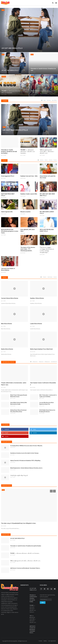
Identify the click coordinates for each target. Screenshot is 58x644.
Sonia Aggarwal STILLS (8, 176)
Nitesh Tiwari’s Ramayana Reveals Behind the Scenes (19, 396)
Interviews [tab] (50, 277)
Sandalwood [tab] (54, 362)
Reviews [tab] (49, 100)
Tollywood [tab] (41, 362)
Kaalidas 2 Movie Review (37, 298)
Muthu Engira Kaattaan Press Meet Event (41, 349)
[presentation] (51, 491)
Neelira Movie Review (7, 349)
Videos (5, 277)
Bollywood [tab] (35, 362)
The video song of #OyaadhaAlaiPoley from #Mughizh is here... (19, 523)
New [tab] (45, 100)
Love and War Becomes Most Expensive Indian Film (46, 403)
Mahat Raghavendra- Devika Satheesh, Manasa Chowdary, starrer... (27, 468)
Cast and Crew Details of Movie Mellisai (8, 269)
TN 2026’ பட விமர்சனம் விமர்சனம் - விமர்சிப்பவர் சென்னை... (28, 152)
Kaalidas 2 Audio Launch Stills (29, 194)
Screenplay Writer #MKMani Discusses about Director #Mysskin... (27, 446)
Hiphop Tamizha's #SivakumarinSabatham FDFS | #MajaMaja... (26, 461)
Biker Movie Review (6, 324)
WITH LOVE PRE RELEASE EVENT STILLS (47, 230)
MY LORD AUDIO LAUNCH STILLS (47, 213)
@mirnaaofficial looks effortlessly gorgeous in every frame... (10, 231)
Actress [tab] (42, 160)
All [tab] (42, 100)
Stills (4, 160)
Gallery (45, 641)
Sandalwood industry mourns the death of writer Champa (24, 453)
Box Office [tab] (54, 100)
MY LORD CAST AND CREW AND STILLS (47, 195)
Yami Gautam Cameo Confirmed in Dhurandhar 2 (43, 384)
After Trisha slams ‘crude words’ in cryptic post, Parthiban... (48, 396)
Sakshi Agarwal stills (7, 212)
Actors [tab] (46, 160)
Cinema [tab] (51, 160)
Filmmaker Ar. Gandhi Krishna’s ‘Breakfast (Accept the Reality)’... (9, 141)
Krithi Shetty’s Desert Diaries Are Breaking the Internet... (47, 411)
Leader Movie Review (36, 324)
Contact (40, 641)
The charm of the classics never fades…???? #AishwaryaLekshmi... (28, 249)
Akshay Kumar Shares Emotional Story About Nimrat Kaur (18, 411)
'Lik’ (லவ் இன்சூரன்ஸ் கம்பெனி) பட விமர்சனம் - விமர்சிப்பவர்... (47, 152)
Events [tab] (55, 160)
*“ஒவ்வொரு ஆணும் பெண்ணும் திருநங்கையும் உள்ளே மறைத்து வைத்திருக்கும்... (47, 250)
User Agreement (52, 641)
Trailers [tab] (45, 277)
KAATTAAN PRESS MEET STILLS (8, 195)
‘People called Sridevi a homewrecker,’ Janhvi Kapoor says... (14, 384)
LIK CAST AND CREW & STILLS (17, 538)
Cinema (5, 101)
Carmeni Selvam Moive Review (10, 298)
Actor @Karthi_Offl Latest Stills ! (28, 230)
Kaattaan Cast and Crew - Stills (29, 166)
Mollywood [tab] (47, 362)
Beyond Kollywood (8, 362)
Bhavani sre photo (25, 212)
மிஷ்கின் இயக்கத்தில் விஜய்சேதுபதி (19, 475)
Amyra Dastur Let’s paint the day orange (48, 177)
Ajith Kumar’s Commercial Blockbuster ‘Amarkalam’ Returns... (25, 568)
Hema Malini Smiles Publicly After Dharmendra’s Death (19, 403)
